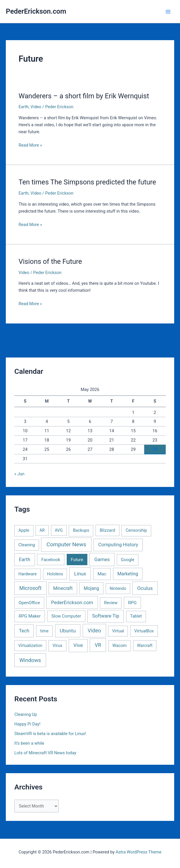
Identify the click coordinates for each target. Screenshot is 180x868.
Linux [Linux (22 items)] (80, 574)
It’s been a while (29, 743)
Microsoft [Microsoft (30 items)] (30, 588)
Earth (24, 107)
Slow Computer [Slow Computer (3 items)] (66, 616)
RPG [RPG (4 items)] (132, 603)
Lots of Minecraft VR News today (45, 753)
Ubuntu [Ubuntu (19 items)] (68, 631)
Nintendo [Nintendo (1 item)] (118, 588)
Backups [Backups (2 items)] (81, 530)
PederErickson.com (36, 11)
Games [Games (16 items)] (102, 559)
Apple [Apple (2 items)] (24, 530)
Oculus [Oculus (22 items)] (145, 588)
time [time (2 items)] (44, 631)
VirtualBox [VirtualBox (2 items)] (144, 631)
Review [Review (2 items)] (111, 603)
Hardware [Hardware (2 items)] (28, 574)
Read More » (30, 145)
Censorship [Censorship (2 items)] (136, 530)
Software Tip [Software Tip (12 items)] (106, 616)
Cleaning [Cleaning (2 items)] (27, 545)
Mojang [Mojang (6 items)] (91, 588)
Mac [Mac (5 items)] (102, 574)
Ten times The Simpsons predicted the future (87, 182)
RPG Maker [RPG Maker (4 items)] (30, 616)
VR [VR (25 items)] (98, 645)
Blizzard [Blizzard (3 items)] (107, 530)
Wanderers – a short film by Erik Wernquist (84, 96)
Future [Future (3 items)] (77, 560)
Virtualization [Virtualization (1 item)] (30, 645)
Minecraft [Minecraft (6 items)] (63, 588)
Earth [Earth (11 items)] (25, 560)
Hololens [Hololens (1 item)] (55, 574)
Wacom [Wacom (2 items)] (120, 645)
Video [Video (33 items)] (94, 630)
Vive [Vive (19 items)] (78, 645)
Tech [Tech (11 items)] (24, 631)
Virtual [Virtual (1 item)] (118, 631)
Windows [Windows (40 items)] (30, 660)
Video (36, 107)
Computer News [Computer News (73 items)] (66, 544)
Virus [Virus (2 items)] (57, 645)
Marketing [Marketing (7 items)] (128, 574)
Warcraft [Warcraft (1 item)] (145, 645)
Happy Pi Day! (27, 724)
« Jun (19, 474)
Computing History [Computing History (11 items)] (118, 545)
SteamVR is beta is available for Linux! (50, 734)
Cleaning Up (26, 714)
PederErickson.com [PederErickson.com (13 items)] (72, 603)
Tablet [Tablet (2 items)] (136, 616)
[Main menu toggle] (168, 12)
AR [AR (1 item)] (42, 530)
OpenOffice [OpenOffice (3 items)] (29, 603)
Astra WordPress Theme (138, 852)
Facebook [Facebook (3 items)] (51, 560)
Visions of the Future (50, 262)
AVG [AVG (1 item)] (59, 530)
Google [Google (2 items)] (128, 560)
